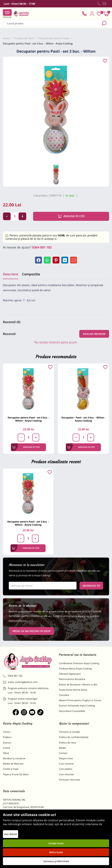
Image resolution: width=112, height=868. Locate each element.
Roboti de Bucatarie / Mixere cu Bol (78, 685)
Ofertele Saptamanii (70, 674)
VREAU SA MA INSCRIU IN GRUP (31, 631)
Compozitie (31, 274)
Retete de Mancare (13, 764)
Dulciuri (7, 743)
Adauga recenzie (94, 334)
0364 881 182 (42, 247)
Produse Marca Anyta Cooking (75, 669)
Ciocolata (64, 695)
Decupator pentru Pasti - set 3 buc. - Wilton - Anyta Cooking (28, 419)
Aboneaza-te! (91, 586)
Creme (7, 748)
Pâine (6, 753)
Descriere (11, 274)
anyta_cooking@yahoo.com (20, 682)
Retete (63, 748)
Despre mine (66, 758)
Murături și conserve (14, 758)
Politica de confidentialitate (74, 737)
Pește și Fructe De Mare (16, 774)
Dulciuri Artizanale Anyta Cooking (77, 706)
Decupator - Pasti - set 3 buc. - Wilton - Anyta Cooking (84, 419)
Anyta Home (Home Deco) (73, 690)
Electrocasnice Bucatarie (72, 679)
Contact (63, 753)
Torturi (7, 732)
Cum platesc (66, 769)
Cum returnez (67, 774)
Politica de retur (68, 743)
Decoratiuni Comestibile (72, 711)
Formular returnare (70, 780)
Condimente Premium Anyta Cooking (79, 663)
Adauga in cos (71, 216)
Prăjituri (7, 737)
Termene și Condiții (70, 732)
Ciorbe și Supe (11, 769)
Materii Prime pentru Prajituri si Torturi (80, 700)
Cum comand (66, 764)
